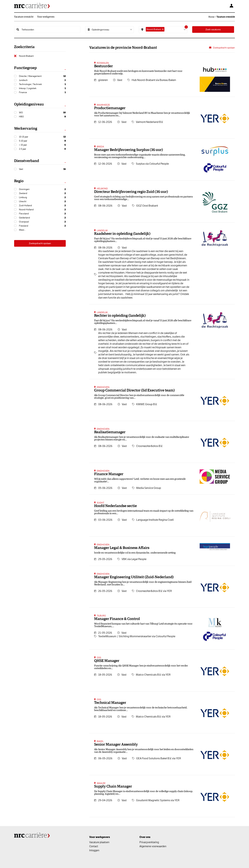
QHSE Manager (107, 661)
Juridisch (42, 80)
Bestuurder (103, 66)
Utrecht (42, 201)
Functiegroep (25, 68)
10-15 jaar (42, 137)
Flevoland (42, 214)
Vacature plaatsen (99, 842)
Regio (19, 181)
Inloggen (94, 850)
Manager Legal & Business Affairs (122, 548)
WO (42, 113)
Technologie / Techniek (42, 84)
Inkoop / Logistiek (42, 88)
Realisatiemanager (110, 432)
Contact (94, 846)
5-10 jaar (42, 141)
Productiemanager (110, 108)
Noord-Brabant (26, 56)
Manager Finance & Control (117, 619)
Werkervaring (26, 129)
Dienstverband (27, 161)
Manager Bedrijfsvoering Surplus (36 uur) (129, 150)
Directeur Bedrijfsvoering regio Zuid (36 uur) (131, 192)
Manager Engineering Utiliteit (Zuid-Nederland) (134, 577)
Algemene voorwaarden (153, 846)
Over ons (145, 837)
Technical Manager (110, 703)
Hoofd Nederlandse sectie (115, 506)
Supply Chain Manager (113, 786)
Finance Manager (109, 474)
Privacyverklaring (149, 842)
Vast (42, 169)
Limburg (42, 197)
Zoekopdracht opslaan (40, 243)
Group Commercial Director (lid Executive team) (134, 390)
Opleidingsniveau (29, 104)
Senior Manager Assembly (116, 745)
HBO (42, 117)
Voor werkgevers (46, 17)
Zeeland (42, 193)
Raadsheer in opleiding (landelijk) (122, 234)
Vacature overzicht (24, 17)
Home (211, 17)
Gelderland (42, 218)
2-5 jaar (42, 149)
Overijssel (42, 222)
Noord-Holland (42, 210)
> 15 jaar (42, 145)
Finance (42, 92)
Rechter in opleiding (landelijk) (120, 316)
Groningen (42, 189)
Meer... (22, 230)
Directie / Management (42, 76)
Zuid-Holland (42, 206)
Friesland (42, 226)
